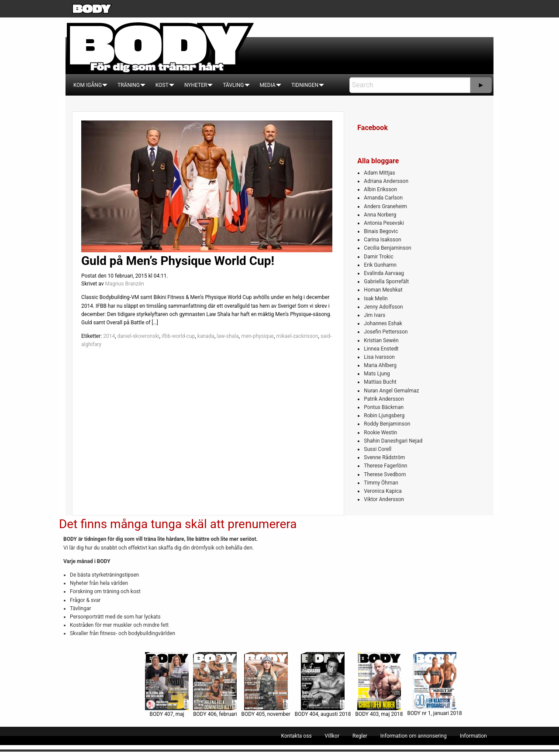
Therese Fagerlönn (385, 466)
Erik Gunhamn (380, 265)
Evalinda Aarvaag (384, 273)
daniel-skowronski (138, 336)
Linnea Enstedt (381, 349)
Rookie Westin (380, 433)
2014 (109, 336)
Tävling (233, 85)
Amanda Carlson (383, 198)
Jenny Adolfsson (383, 307)
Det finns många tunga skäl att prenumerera (178, 524)
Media (268, 85)
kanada (206, 336)
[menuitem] (88, 85)
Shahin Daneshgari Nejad (393, 441)
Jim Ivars (374, 315)
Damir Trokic (378, 257)
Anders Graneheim (385, 206)
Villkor (332, 736)
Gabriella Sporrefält (386, 282)
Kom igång (88, 85)
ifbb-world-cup (178, 336)
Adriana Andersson (386, 181)
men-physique (257, 336)
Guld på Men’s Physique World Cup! (178, 261)
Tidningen (305, 85)
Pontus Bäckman (384, 407)
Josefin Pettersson (386, 332)
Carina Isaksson (382, 240)
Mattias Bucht (380, 382)
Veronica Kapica (383, 491)
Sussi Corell (378, 449)
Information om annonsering (414, 736)
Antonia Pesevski (384, 223)
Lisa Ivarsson (379, 357)
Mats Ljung (377, 374)
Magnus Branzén (124, 284)
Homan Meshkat (383, 290)
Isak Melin (376, 299)
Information (473, 736)
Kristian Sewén (381, 340)
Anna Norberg (380, 215)
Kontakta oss (297, 736)
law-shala (228, 336)
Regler (360, 736)
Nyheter (196, 85)
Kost (162, 85)
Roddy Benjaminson (387, 424)
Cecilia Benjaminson (387, 248)
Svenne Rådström (384, 457)
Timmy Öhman (381, 483)
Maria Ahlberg (380, 365)
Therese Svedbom (385, 474)
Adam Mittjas (379, 173)
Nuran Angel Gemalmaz (391, 391)
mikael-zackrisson (297, 336)
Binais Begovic (381, 231)
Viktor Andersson (384, 499)
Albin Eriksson (380, 189)
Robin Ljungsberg (384, 416)
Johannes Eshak (383, 323)
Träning (129, 85)
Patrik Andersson (384, 399)
